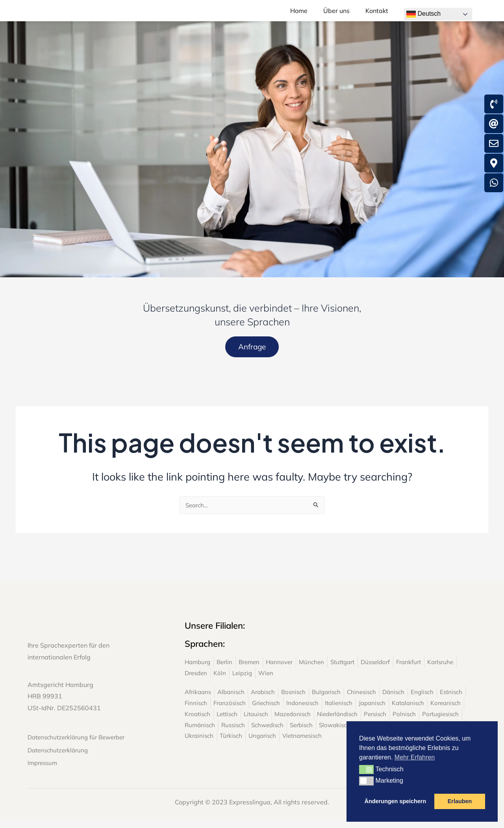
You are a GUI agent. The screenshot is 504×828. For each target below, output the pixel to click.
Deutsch (423, 14)
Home (299, 15)
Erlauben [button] (460, 801)
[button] (366, 769)
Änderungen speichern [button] (396, 801)
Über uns (336, 15)
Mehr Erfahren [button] (415, 757)
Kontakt (377, 15)
